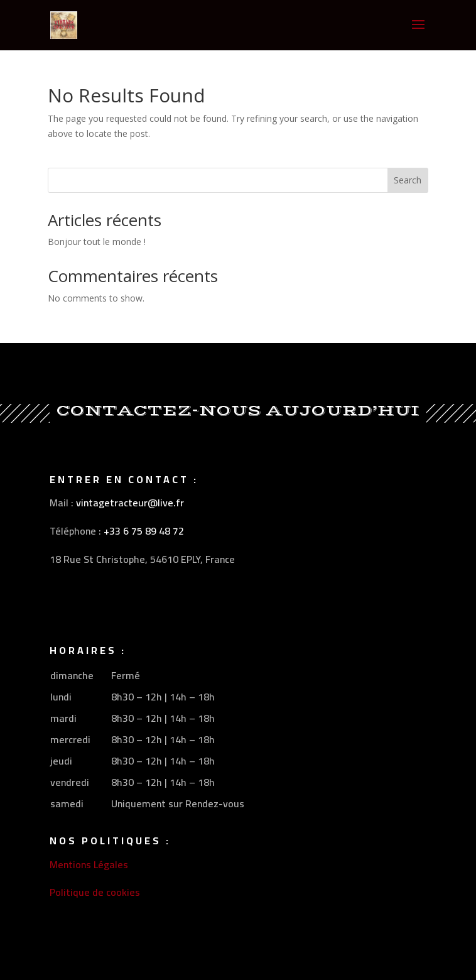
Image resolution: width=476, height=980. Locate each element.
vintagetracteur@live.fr (130, 503)
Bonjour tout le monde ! (97, 242)
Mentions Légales (89, 864)
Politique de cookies (95, 892)
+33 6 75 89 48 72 (144, 531)
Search (408, 180)
